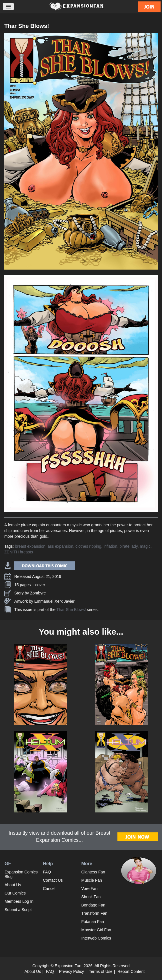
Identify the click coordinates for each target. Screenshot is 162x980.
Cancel (49, 889)
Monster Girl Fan (96, 930)
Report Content (131, 971)
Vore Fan (90, 889)
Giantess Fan (93, 872)
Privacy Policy (72, 971)
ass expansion (61, 546)
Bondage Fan (93, 905)
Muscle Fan (92, 880)
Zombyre (38, 593)
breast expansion (30, 546)
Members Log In (19, 901)
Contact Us (53, 880)
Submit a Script (18, 910)
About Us (13, 885)
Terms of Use (101, 971)
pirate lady (129, 546)
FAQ (47, 872)
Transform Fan (94, 913)
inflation (110, 546)
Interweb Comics (96, 938)
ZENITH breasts (19, 552)
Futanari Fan (93, 922)
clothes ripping (88, 546)
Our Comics (15, 893)
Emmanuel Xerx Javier (54, 601)
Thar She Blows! (71, 610)
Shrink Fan (91, 897)
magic (145, 546)
